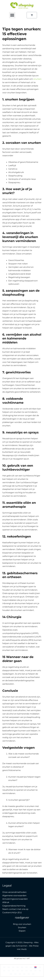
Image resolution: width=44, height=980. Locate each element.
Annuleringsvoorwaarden (15, 899)
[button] (12, 15)
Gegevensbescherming (14, 906)
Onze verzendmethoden (14, 892)
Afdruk (6, 902)
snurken (37, 79)
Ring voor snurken (22, 924)
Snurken (22, 928)
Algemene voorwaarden (14, 896)
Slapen (22, 931)
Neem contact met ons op (15, 909)
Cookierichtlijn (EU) (12, 913)
